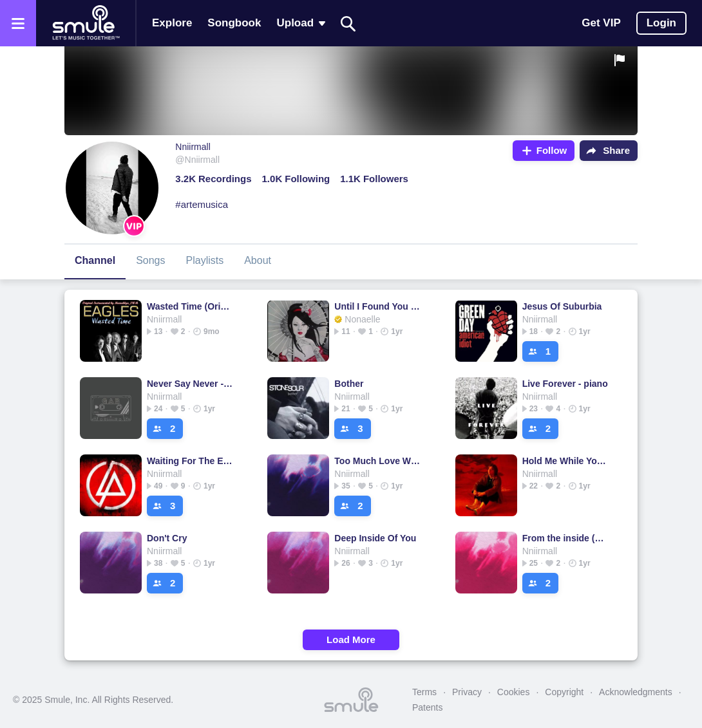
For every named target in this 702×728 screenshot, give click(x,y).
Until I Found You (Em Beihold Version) (378, 306)
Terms (424, 692)
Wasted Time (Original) (190, 306)
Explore (172, 23)
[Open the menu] (18, 23)
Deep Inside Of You (375, 538)
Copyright (564, 692)
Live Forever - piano (565, 384)
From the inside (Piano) (566, 538)
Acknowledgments (636, 692)
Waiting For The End (190, 461)
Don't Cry (167, 538)
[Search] (348, 23)
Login (661, 23)
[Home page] (86, 23)
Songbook (234, 23)
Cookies (514, 692)
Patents (427, 707)
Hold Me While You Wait (566, 461)
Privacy (467, 692)
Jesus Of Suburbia (562, 306)
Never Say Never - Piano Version (190, 384)
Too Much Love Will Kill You (378, 461)
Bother (349, 384)
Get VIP (601, 23)
